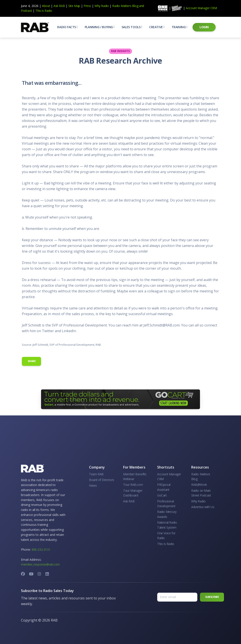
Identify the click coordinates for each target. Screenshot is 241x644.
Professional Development (166, 504)
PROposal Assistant (164, 487)
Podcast (26, 11)
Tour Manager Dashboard (133, 493)
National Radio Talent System (167, 525)
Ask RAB (59, 6)
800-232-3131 (41, 549)
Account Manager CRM (201, 8)
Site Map (74, 6)
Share (31, 361)
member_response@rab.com (40, 564)
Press (87, 6)
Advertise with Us (203, 507)
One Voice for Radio (166, 536)
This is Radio (44, 11)
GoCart (162, 495)
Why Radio (102, 6)
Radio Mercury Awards (167, 514)
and (142, 6)
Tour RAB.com (133, 485)
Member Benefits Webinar (135, 476)
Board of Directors (102, 480)
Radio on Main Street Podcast (201, 493)
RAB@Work (199, 485)
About (46, 6)
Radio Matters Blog (125, 6)
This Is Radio (166, 544)
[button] (67, 27)
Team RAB (96, 474)
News (93, 485)
